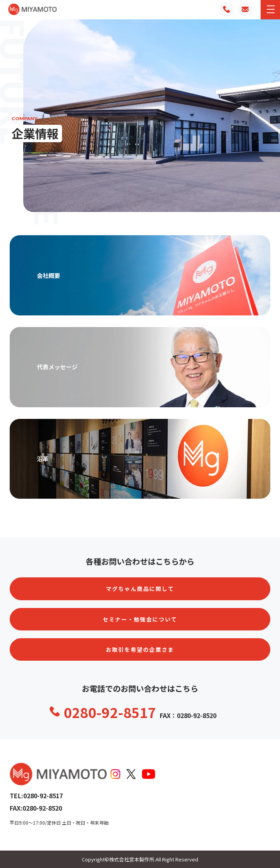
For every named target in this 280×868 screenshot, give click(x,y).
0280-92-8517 (110, 712)
